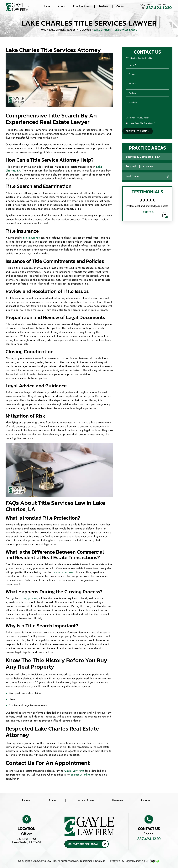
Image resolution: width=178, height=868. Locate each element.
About (61, 6)
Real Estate (132, 177)
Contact (121, 6)
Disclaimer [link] (86, 861)
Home (46, 6)
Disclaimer (130, 118)
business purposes (64, 572)
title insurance (31, 238)
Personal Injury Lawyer (140, 167)
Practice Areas (82, 6)
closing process (28, 598)
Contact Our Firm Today (83, 844)
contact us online (81, 775)
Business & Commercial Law (143, 157)
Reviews (103, 6)
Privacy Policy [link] (116, 861)
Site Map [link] (100, 861)
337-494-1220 (158, 8)
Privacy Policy (143, 118)
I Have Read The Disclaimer (142, 124)
